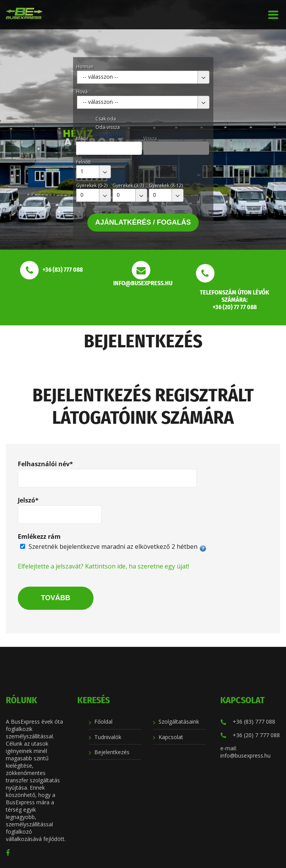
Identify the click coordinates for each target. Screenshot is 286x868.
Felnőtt (83, 162)
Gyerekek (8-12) (166, 185)
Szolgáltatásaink (179, 722)
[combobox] (143, 77)
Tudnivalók (108, 737)
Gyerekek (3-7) (128, 185)
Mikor (82, 138)
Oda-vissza (108, 127)
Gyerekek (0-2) (92, 185)
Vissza (150, 138)
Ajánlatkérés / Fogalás (143, 222)
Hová (82, 92)
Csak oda (106, 119)
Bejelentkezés (112, 752)
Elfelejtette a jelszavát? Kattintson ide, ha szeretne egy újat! (103, 566)
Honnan (85, 67)
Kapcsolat (171, 737)
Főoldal (103, 722)
